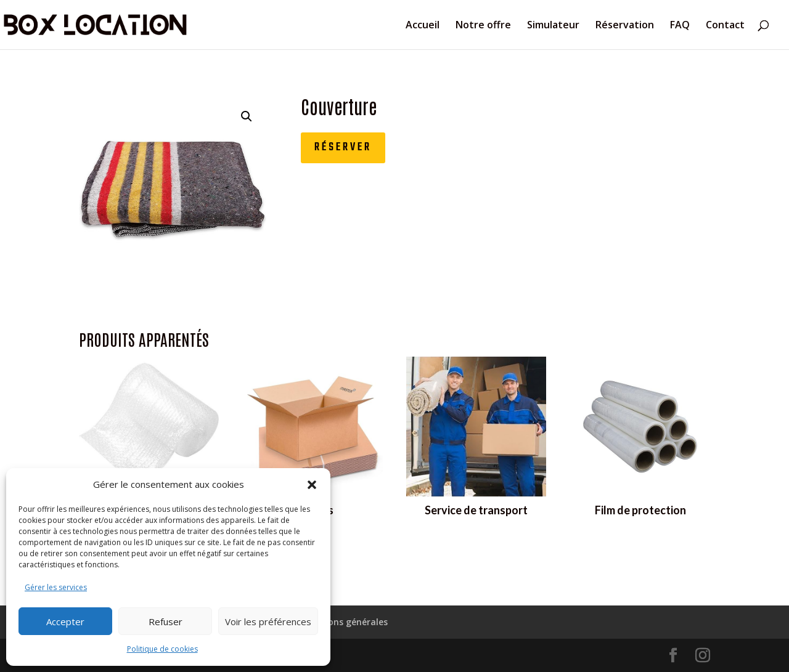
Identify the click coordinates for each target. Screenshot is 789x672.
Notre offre (483, 26)
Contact (725, 26)
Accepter (65, 621)
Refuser (166, 621)
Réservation (625, 26)
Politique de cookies (162, 649)
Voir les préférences (268, 621)
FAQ (680, 26)
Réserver (343, 148)
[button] (312, 485)
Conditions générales (342, 622)
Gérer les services (56, 587)
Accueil (423, 26)
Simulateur (553, 26)
